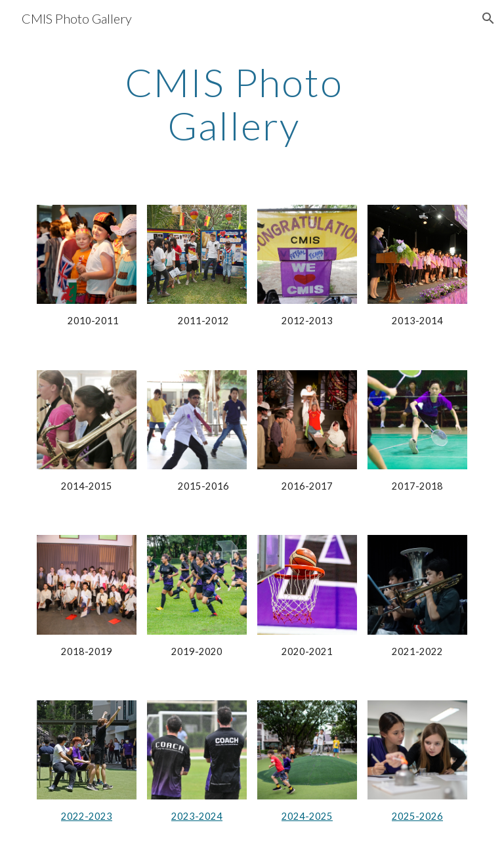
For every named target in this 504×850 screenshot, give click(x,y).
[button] (488, 18)
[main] (233, 104)
